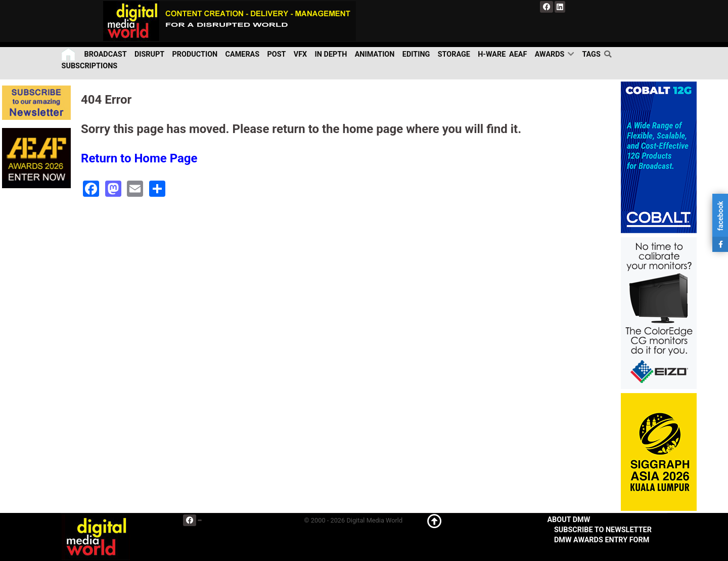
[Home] (69, 54)
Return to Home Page (139, 158)
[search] (609, 54)
